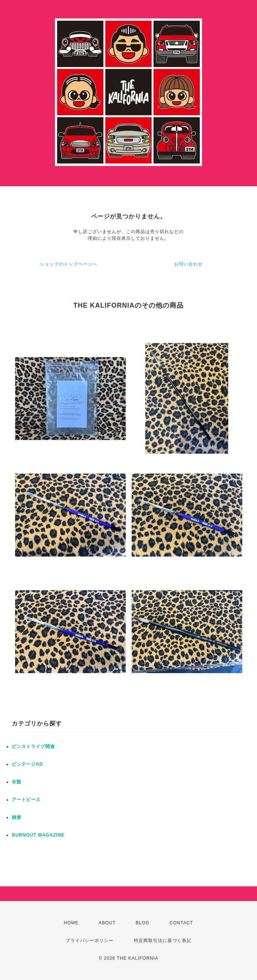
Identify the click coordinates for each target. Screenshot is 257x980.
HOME (71, 923)
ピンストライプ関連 (33, 747)
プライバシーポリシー (90, 941)
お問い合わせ (188, 264)
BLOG (143, 923)
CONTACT (181, 923)
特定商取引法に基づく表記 (163, 941)
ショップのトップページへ (69, 264)
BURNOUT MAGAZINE (38, 835)
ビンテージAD (27, 764)
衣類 (17, 782)
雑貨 (17, 817)
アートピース (26, 800)
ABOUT (107, 923)
